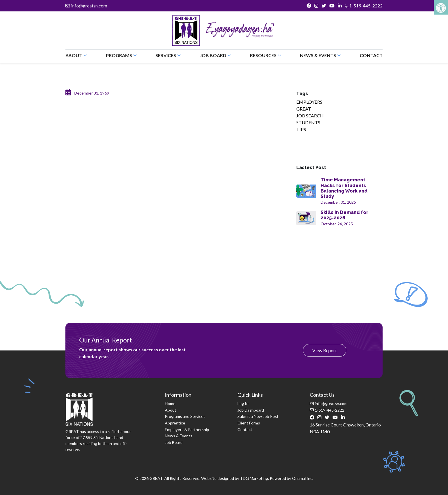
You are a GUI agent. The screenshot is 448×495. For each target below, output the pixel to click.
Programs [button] (121, 55)
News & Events (179, 436)
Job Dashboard (251, 410)
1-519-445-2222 (364, 6)
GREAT (304, 109)
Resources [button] (266, 55)
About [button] (76, 55)
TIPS (301, 129)
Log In (243, 403)
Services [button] (168, 55)
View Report (325, 350)
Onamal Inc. (303, 478)
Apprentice (175, 423)
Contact (371, 55)
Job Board (174, 442)
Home (170, 403)
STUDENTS (308, 122)
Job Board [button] (215, 55)
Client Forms (249, 423)
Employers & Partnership (187, 429)
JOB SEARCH (310, 116)
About (171, 410)
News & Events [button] (320, 55)
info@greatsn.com (86, 6)
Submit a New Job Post (258, 416)
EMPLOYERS (309, 102)
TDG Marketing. (254, 478)
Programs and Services (185, 416)
